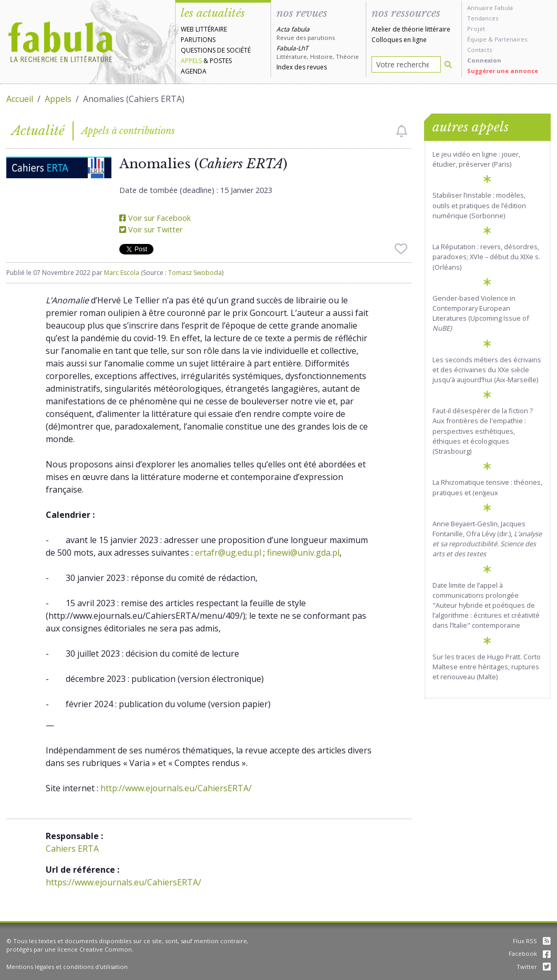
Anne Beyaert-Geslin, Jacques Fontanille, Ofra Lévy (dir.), (487, 539)
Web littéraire (204, 29)
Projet (476, 29)
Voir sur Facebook (155, 218)
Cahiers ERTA (72, 849)
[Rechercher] (448, 64)
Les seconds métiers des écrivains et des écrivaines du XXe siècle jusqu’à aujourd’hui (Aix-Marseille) (487, 370)
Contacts (479, 50)
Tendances (483, 18)
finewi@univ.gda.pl (303, 553)
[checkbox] (402, 131)
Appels (191, 61)
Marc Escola (122, 273)
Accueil (20, 99)
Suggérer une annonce (503, 71)
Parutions (198, 40)
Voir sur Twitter (151, 229)
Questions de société (216, 50)
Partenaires (511, 39)
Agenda (194, 71)
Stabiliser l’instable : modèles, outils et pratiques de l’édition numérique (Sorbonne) (479, 205)
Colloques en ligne (399, 40)
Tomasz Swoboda (195, 273)
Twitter (534, 967)
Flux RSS (532, 941)
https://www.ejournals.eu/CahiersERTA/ (123, 882)
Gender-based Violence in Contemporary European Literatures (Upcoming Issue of (481, 313)
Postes (221, 61)
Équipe (477, 39)
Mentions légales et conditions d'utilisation (67, 967)
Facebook (530, 953)
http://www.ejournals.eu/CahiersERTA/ (176, 788)
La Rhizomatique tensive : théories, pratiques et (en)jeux (487, 487)
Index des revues (302, 67)
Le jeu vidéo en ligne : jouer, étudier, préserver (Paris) (476, 159)
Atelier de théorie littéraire (411, 29)
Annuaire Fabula (490, 8)
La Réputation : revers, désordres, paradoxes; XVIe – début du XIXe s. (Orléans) (486, 257)
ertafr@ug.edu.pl (228, 553)
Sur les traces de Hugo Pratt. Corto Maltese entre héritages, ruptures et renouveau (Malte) (487, 667)
